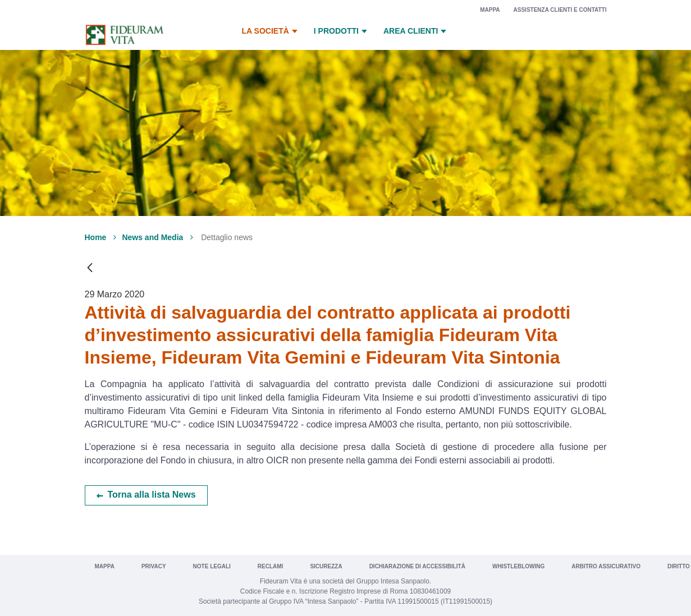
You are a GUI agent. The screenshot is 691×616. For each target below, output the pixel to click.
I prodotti (342, 31)
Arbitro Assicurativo (606, 566)
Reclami (271, 566)
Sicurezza (326, 566)
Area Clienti (416, 31)
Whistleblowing (518, 566)
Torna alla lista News (152, 495)
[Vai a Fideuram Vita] (125, 35)
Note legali (212, 566)
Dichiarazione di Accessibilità (417, 566)
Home (96, 237)
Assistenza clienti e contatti (560, 10)
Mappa (490, 10)
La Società (271, 31)
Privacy (154, 566)
